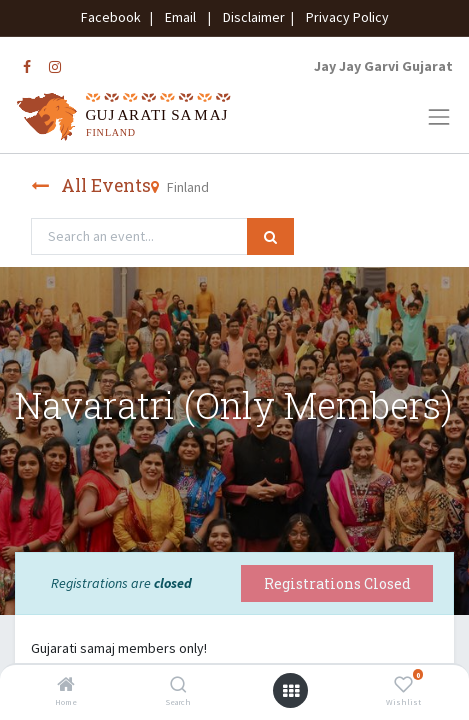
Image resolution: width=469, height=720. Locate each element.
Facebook (114, 17)
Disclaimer (251, 17)
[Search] (178, 686)
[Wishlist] (403, 686)
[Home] (66, 686)
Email (180, 17)
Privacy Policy (343, 17)
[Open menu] (291, 691)
